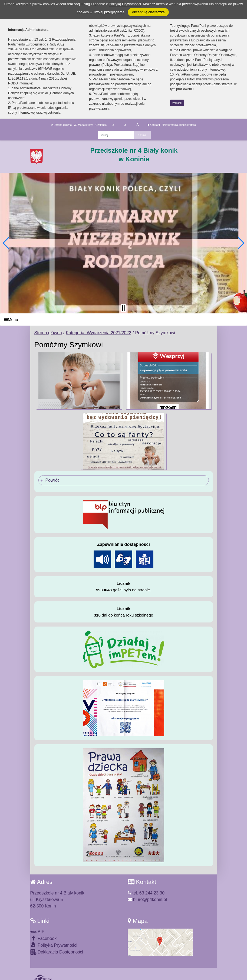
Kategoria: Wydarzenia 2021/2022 (98, 333)
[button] (6, 243)
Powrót (52, 480)
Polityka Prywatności (54, 945)
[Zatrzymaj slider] (124, 308)
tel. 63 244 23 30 (146, 893)
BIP (37, 932)
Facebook (44, 938)
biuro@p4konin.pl (147, 899)
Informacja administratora (179, 125)
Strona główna (61, 125)
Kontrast (153, 125)
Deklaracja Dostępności (57, 952)
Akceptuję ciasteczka (148, 12)
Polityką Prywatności (125, 4)
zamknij (177, 103)
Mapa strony (84, 125)
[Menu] (124, 319)
